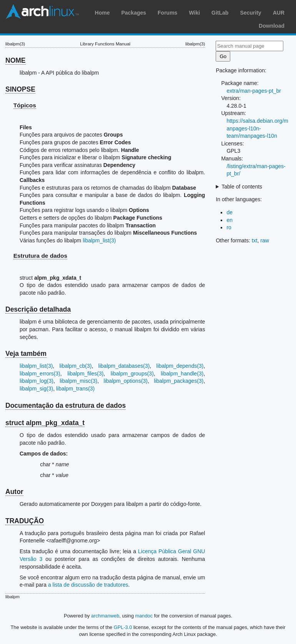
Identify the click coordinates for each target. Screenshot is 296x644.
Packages (134, 13)
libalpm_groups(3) (132, 374)
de (229, 212)
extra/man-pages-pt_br (254, 91)
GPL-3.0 (123, 627)
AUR (279, 13)
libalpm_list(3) (99, 240)
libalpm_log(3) (37, 381)
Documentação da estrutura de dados (66, 405)
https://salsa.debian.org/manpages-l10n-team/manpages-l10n (257, 128)
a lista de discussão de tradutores (88, 585)
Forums (167, 13)
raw (265, 240)
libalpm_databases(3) (124, 366)
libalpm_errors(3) (40, 374)
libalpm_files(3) (85, 374)
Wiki (194, 13)
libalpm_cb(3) (75, 366)
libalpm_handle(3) (182, 374)
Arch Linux (42, 12)
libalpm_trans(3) (75, 389)
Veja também (26, 354)
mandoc (144, 616)
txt (255, 240)
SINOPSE (20, 89)
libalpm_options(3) (126, 381)
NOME (16, 60)
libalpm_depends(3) (180, 366)
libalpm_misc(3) (78, 381)
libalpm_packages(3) (179, 381)
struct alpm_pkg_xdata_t (45, 423)
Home (102, 13)
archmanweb (105, 616)
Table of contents (242, 187)
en (229, 220)
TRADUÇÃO (25, 521)
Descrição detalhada (38, 309)
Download (272, 26)
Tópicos (25, 105)
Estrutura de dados (40, 256)
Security (250, 13)
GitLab (220, 13)
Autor (14, 492)
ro (229, 227)
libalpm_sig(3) (36, 389)
